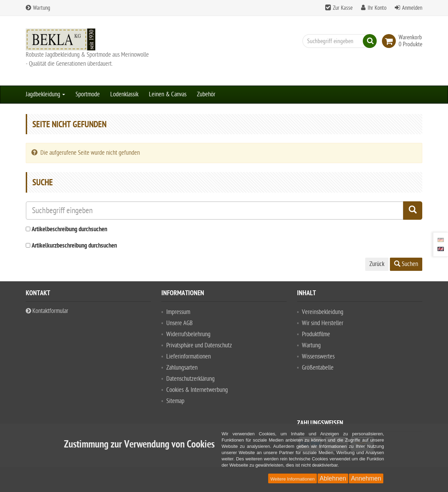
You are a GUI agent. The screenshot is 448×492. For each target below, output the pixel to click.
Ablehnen (333, 478)
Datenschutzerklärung (190, 379)
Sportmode (88, 94)
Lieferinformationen (189, 357)
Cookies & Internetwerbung (197, 390)
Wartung (38, 8)
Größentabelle (318, 368)
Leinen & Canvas (168, 94)
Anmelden (412, 8)
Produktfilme (316, 334)
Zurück (377, 264)
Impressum (178, 312)
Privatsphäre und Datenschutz (199, 345)
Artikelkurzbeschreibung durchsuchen (74, 246)
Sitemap (175, 401)
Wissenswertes (318, 357)
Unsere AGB (179, 323)
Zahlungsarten (182, 368)
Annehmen (366, 478)
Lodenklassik (124, 94)
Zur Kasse (343, 8)
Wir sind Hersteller (323, 323)
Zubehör (206, 94)
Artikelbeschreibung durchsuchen (69, 230)
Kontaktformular (47, 311)
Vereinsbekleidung (323, 312)
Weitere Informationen (293, 479)
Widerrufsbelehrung (188, 334)
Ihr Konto (377, 8)
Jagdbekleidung (45, 94)
